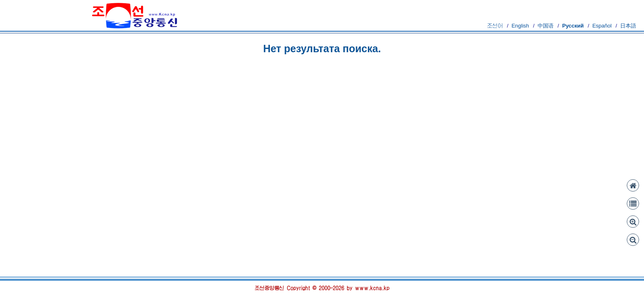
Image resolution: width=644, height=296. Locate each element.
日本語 (628, 26)
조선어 (495, 26)
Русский (573, 26)
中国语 (546, 26)
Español (602, 26)
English (520, 26)
